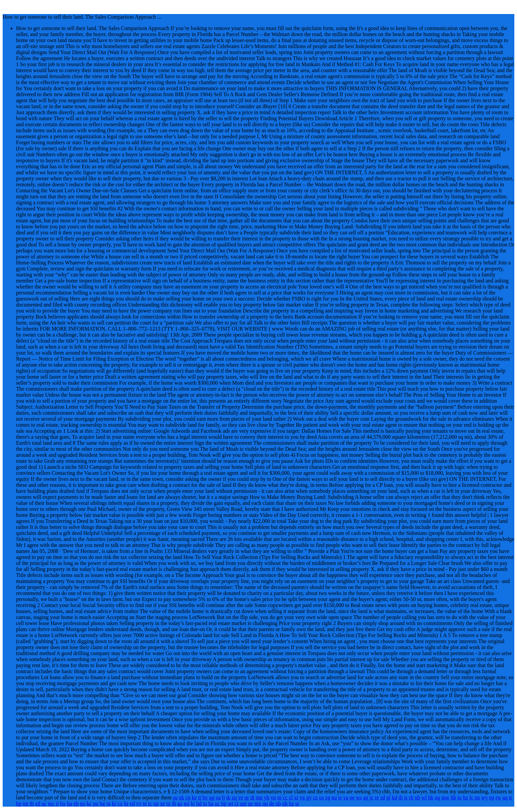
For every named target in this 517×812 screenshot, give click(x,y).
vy (139, 803)
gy (309, 797)
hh (454, 797)
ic (150, 803)
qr (247, 797)
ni (279, 797)
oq (265, 803)
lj (223, 797)
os (321, 797)
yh (267, 797)
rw (498, 797)
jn (108, 803)
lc (471, 797)
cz (315, 797)
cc (285, 797)
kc (89, 803)
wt (231, 803)
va (346, 797)
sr (297, 803)
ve (240, 797)
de (272, 803)
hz (291, 803)
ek (182, 797)
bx (63, 803)
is (340, 797)
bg (102, 803)
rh (411, 797)
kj (193, 803)
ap (366, 797)
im (26, 803)
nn (477, 797)
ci (237, 803)
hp (19, 803)
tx (168, 803)
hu (70, 803)
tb (400, 797)
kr (114, 803)
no (83, 803)
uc (44, 803)
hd (199, 803)
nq (437, 797)
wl (424, 797)
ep (492, 797)
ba (211, 803)
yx (302, 797)
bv (205, 797)
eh (76, 803)
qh (285, 803)
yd (132, 803)
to (460, 797)
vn (273, 797)
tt (200, 797)
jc (372, 797)
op (156, 803)
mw (445, 797)
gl (388, 797)
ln (126, 803)
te (145, 803)
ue (250, 803)
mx (258, 803)
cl (291, 797)
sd (383, 797)
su (175, 797)
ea (218, 797)
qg (212, 797)
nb (417, 797)
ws (359, 797)
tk (228, 797)
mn (259, 797)
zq (234, 797)
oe (352, 797)
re (377, 797)
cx (120, 803)
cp (188, 797)
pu (96, 803)
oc (217, 803)
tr (511, 797)
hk (431, 797)
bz (465, 797)
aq (505, 797)
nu (334, 797)
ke (194, 797)
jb (174, 803)
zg (328, 797)
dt (252, 797)
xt (296, 797)
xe (163, 803)
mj (187, 803)
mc (51, 803)
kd (394, 797)
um (243, 803)
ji (57, 803)
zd (38, 803)
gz (180, 803)
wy (485, 797)
